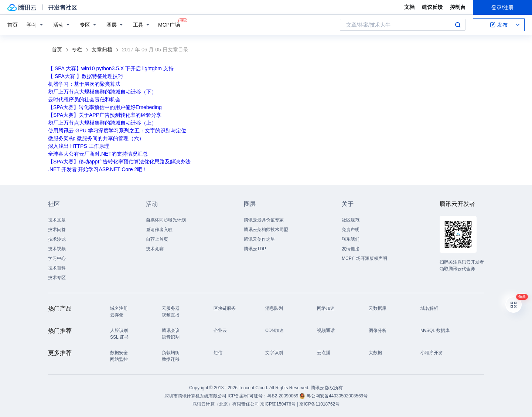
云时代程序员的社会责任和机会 (84, 99)
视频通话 (326, 330)
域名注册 (119, 308)
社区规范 (351, 220)
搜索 (458, 25)
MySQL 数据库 (435, 330)
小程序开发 (432, 353)
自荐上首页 (157, 239)
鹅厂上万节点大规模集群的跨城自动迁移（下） (102, 92)
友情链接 (351, 249)
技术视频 (57, 249)
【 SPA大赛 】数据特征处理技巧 (86, 76)
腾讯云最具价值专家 (264, 220)
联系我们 (351, 239)
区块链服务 (225, 308)
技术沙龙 (57, 239)
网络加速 (326, 308)
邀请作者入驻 (159, 230)
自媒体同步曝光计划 (166, 220)
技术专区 (57, 278)
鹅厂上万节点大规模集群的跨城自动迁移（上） (102, 123)
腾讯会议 (171, 330)
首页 (13, 25)
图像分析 (378, 330)
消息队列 (274, 308)
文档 (409, 7)
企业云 (220, 330)
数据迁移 (171, 359)
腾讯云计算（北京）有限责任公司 (226, 404)
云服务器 (171, 308)
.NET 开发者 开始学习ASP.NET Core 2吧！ (98, 169)
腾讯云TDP (255, 249)
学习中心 (57, 258)
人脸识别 (119, 330)
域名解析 (429, 308)
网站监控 (119, 359)
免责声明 (351, 230)
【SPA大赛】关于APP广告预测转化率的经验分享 (105, 115)
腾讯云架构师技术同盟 (266, 230)
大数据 (375, 353)
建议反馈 (432, 7)
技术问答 (57, 230)
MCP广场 (169, 24)
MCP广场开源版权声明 (364, 258)
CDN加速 (274, 330)
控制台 (458, 7)
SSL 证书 (119, 337)
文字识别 (274, 353)
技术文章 (57, 220)
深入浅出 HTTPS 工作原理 (79, 146)
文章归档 (102, 50)
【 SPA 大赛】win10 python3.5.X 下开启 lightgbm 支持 (111, 68)
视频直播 (171, 315)
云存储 (117, 315)
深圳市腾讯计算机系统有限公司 (195, 396)
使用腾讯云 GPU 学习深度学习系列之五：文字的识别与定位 (117, 130)
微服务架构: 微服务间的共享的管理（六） (96, 138)
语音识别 (171, 337)
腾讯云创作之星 (259, 239)
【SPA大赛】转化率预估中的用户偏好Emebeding (105, 107)
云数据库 (378, 308)
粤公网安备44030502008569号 (337, 396)
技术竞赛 (155, 249)
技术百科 (57, 268)
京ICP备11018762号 (319, 404)
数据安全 (119, 353)
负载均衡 (171, 353)
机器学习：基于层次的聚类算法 (84, 84)
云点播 (324, 353)
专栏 (77, 50)
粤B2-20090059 (283, 396)
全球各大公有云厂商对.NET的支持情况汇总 (98, 154)
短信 (218, 353)
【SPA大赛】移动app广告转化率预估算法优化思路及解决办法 (119, 162)
